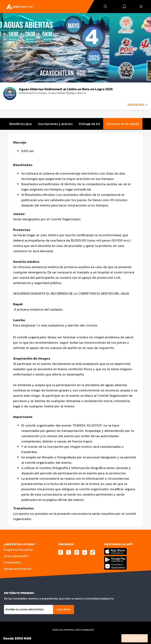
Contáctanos (12, 562)
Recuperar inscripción (18, 569)
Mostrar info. (138, 105)
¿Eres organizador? (16, 556)
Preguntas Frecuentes (18, 550)
